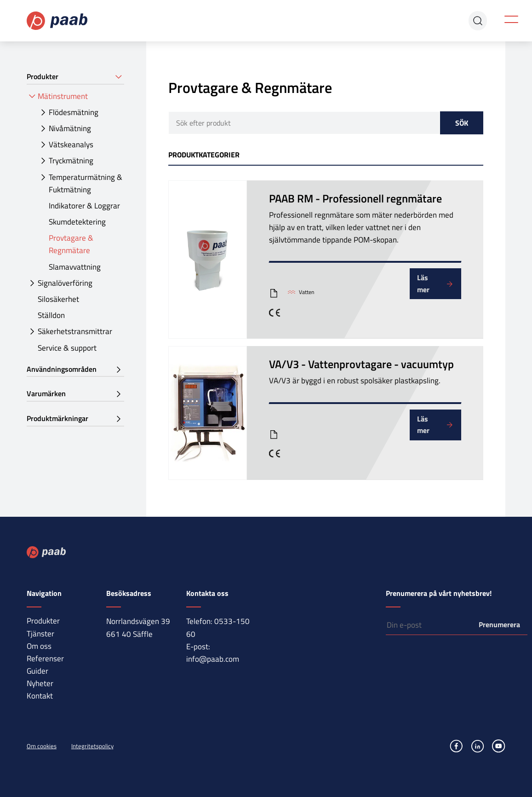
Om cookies (42, 746)
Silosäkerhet (58, 299)
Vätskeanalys (71, 144)
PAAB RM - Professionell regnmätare (355, 198)
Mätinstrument (63, 96)
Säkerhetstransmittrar (75, 331)
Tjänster (40, 634)
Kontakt (40, 696)
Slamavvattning (75, 267)
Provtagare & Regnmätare (71, 244)
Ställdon (51, 315)
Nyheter (40, 683)
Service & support (67, 348)
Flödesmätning (74, 112)
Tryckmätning (71, 161)
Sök (462, 123)
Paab (57, 21)
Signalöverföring (65, 283)
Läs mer (423, 283)
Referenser (45, 658)
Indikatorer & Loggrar (84, 206)
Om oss (39, 646)
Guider (37, 671)
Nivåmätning (70, 128)
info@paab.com (213, 659)
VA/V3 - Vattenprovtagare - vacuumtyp (361, 364)
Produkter (43, 621)
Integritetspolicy (92, 746)
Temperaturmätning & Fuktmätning (86, 183)
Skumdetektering (77, 222)
